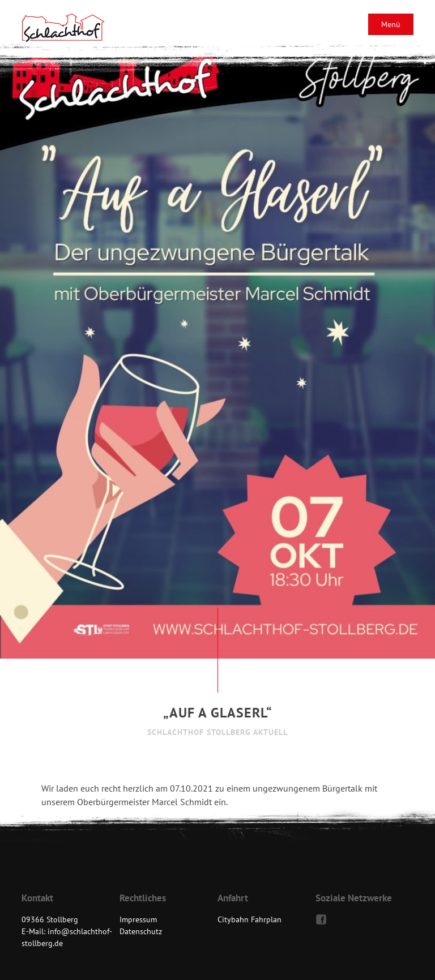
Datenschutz (141, 931)
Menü (391, 24)
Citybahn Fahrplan (250, 919)
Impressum (138, 919)
